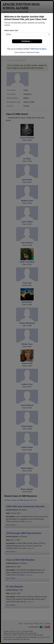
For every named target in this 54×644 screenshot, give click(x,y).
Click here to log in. (39, 49)
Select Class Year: (11, 30)
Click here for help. (33, 52)
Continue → (27, 41)
